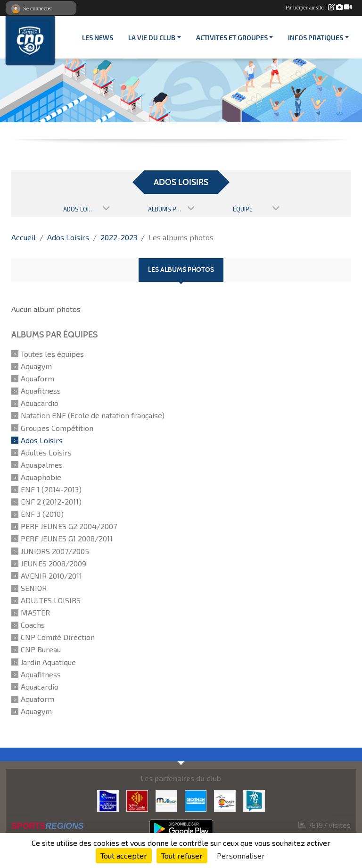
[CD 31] (108, 800)
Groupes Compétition (57, 428)
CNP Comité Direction (58, 637)
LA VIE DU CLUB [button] (152, 38)
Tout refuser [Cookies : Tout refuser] (182, 855)
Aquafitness (41, 391)
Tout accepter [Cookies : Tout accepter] (124, 855)
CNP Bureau (41, 650)
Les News (98, 38)
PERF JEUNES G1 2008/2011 (67, 539)
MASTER (35, 612)
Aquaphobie (41, 477)
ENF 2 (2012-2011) (51, 501)
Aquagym (36, 366)
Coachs (33, 625)
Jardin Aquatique (48, 662)
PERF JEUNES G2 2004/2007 (69, 526)
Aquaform (37, 378)
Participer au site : (319, 8)
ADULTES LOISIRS (51, 600)
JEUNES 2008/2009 (53, 563)
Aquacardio (40, 403)
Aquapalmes (42, 465)
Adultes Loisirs (46, 452)
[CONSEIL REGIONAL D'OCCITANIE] (137, 800)
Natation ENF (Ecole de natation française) (93, 416)
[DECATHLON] (196, 800)
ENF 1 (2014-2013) (51, 489)
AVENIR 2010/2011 (51, 576)
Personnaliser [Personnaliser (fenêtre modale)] (241, 855)
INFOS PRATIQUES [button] (316, 38)
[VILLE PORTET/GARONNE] (225, 800)
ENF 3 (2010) (42, 514)
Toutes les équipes (52, 354)
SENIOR (34, 588)
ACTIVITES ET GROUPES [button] (232, 38)
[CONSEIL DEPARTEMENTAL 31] (254, 800)
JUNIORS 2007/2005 (55, 551)
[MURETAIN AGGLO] (166, 800)
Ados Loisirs (42, 440)
